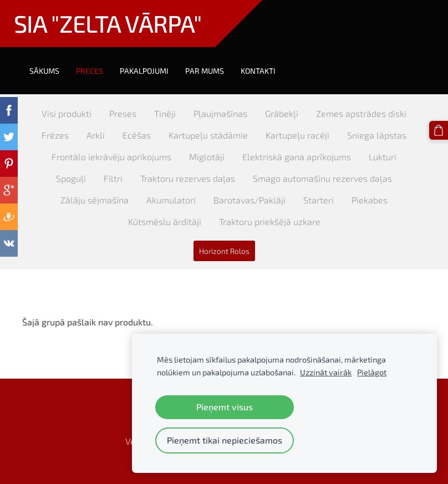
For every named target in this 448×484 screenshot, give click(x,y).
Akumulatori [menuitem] (171, 200)
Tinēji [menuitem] (165, 113)
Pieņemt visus (225, 407)
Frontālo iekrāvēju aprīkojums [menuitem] (111, 157)
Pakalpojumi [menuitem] (144, 71)
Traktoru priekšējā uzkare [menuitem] (270, 221)
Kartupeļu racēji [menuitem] (297, 135)
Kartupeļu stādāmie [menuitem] (208, 135)
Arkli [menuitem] (96, 135)
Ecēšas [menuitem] (137, 135)
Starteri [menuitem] (319, 200)
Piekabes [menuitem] (370, 200)
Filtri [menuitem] (113, 178)
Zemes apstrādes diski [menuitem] (361, 113)
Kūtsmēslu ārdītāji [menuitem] (165, 221)
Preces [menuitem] (90, 71)
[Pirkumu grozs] (439, 130)
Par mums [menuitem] (205, 71)
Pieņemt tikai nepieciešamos (225, 440)
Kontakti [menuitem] (258, 71)
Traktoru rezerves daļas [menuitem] (188, 178)
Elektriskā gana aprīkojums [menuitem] (297, 157)
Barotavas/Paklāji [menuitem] (250, 200)
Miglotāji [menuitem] (207, 157)
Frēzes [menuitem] (55, 135)
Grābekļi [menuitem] (282, 113)
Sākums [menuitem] (44, 71)
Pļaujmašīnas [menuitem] (220, 113)
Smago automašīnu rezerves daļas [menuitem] (322, 178)
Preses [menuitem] (123, 113)
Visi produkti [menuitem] (67, 113)
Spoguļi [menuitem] (71, 178)
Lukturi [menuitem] (383, 157)
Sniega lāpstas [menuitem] (377, 135)
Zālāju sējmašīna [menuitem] (95, 200)
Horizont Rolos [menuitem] (224, 251)
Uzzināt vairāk (326, 372)
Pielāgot (372, 372)
